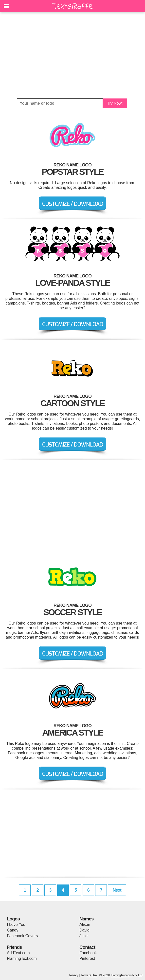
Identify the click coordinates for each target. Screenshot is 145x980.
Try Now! (115, 103)
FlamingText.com (22, 958)
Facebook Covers (22, 936)
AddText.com (18, 953)
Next (117, 890)
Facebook (88, 953)
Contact (87, 947)
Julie (83, 936)
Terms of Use (89, 975)
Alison (85, 924)
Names (86, 919)
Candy (13, 930)
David (84, 930)
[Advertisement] (72, 55)
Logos (13, 919)
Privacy (74, 975)
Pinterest (87, 958)
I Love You (16, 924)
